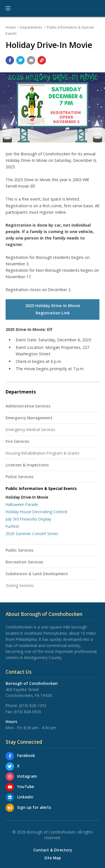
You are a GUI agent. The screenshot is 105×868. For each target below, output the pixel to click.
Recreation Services (24, 562)
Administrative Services (28, 406)
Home (11, 27)
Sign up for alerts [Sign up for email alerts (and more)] (34, 807)
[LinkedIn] (10, 797)
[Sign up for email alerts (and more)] (10, 808)
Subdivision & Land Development (37, 574)
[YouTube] (10, 787)
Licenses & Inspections (27, 465)
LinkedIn (25, 797)
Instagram (27, 776)
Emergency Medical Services (31, 430)
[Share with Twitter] (20, 60)
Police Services (19, 477)
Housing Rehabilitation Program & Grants (43, 453)
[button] (8, 8)
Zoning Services (20, 585)
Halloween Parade (22, 504)
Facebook (26, 755)
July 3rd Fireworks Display (28, 519)
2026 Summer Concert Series (32, 534)
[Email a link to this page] (31, 60)
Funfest (12, 526)
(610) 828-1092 (33, 705)
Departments (31, 27)
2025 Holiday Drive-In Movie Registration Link (53, 309)
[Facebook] (10, 756)
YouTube (25, 787)
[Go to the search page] (96, 8)
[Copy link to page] (42, 60)
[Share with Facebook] (10, 60)
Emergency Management (29, 418)
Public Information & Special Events (41, 488)
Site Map (53, 858)
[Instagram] (10, 777)
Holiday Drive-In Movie (27, 497)
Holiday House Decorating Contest (37, 512)
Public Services (19, 550)
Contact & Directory (53, 850)
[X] (10, 766)
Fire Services (17, 441)
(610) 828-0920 (27, 712)
